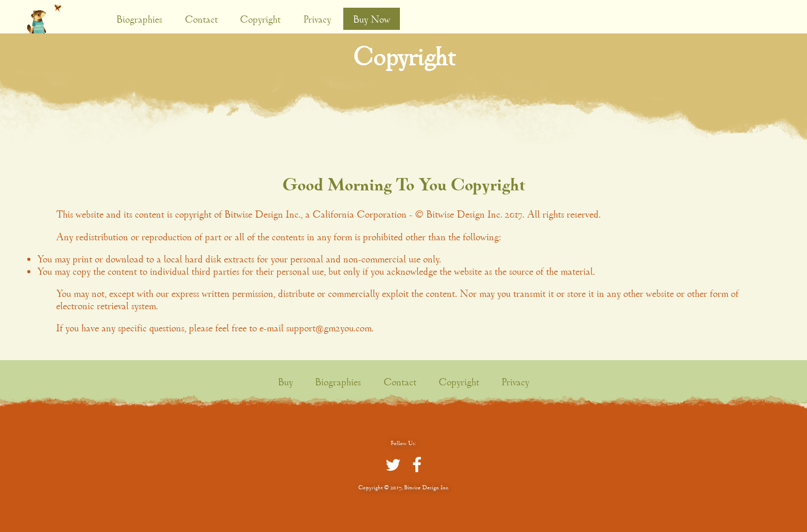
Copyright (260, 19)
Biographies (139, 19)
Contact (201, 19)
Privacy (317, 19)
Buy (285, 382)
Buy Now (372, 19)
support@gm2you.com (329, 328)
